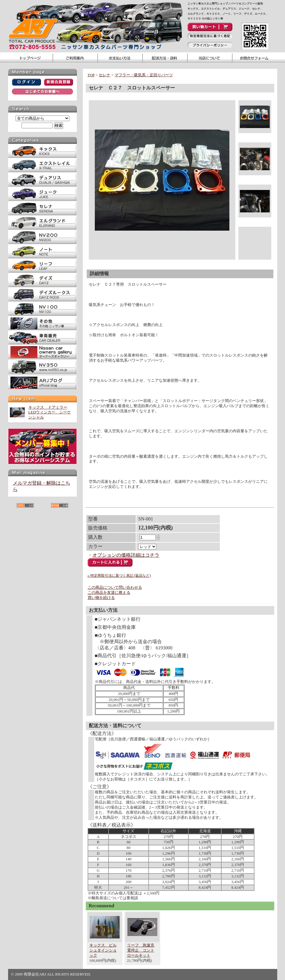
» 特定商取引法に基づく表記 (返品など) (119, 576)
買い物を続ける (101, 598)
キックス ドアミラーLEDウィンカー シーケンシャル (50, 412)
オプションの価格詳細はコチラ (126, 555)
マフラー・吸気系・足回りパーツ (144, 75)
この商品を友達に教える (109, 592)
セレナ (105, 75)
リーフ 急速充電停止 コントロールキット (141, 950)
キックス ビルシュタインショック (103, 950)
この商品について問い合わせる (115, 587)
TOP (91, 75)
